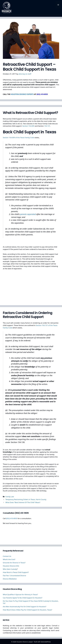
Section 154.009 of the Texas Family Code (18, 138)
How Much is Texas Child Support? (16, 572)
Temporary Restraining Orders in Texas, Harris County (26, 499)
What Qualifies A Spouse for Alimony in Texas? (20, 595)
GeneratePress (46, 642)
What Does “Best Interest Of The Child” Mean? (23, 502)
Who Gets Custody (10, 569)
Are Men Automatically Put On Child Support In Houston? (25, 607)
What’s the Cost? (9, 559)
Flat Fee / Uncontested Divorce (14, 576)
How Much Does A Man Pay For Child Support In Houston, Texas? (27, 610)
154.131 (47, 126)
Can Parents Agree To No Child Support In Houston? (23, 598)
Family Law (10, 497)
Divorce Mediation (10, 579)
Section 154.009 (29, 126)
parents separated (28, 214)
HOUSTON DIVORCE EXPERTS (22, 94)
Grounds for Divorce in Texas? (14, 563)
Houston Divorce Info (11, 566)
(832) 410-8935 (12, 518)
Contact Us (7, 556)
